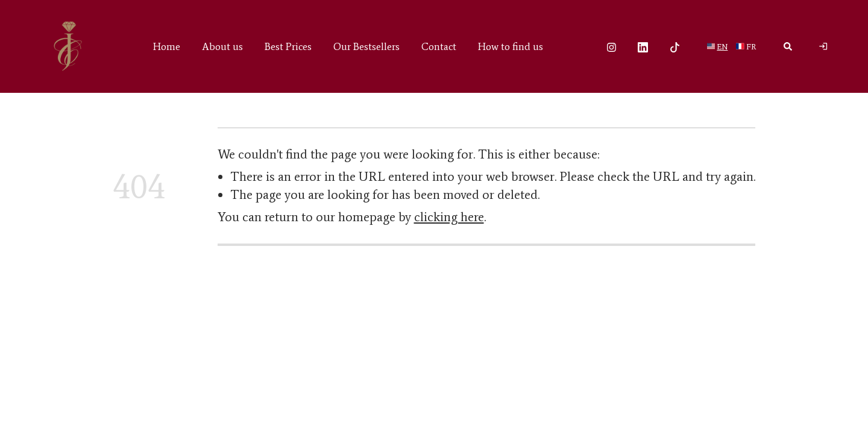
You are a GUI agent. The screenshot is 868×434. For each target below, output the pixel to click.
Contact (439, 46)
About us (222, 46)
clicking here (449, 217)
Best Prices (288, 46)
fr (751, 46)
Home (167, 46)
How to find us (511, 46)
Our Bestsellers (366, 46)
